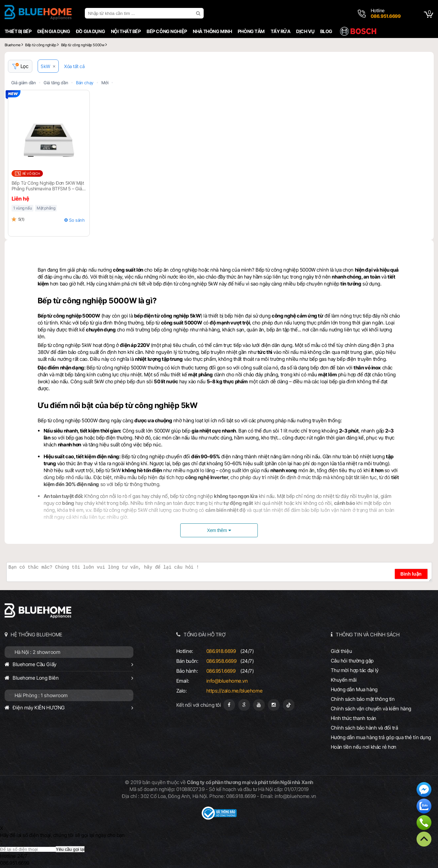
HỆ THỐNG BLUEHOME (36, 635)
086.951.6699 (221, 671)
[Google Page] (244, 705)
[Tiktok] (289, 705)
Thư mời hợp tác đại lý (355, 670)
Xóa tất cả (74, 66)
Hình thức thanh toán (354, 718)
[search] (199, 13)
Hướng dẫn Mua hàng (354, 689)
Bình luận (411, 574)
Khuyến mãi (344, 680)
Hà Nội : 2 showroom (37, 652)
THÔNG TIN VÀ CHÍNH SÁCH (368, 635)
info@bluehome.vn (227, 681)
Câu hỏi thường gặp (352, 661)
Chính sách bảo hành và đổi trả (364, 728)
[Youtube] (259, 705)
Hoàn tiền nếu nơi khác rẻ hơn (364, 747)
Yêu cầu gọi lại (70, 849)
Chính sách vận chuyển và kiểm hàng (371, 709)
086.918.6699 (221, 651)
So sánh (77, 220)
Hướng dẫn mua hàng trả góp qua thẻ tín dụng (381, 737)
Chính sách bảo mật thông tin (363, 699)
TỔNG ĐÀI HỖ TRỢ (205, 635)
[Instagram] (274, 705)
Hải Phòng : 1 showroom (41, 695)
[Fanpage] (229, 705)
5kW (45, 66)
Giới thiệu (341, 651)
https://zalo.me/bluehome (235, 691)
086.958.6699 (221, 661)
